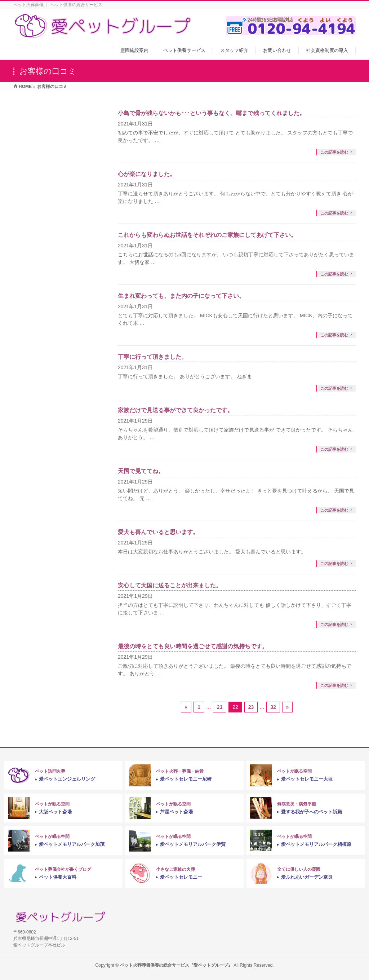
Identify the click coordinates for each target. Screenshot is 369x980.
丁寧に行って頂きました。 (152, 357)
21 (220, 707)
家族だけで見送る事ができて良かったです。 (175, 410)
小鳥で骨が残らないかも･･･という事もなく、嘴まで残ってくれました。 (212, 113)
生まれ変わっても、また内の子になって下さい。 (181, 296)
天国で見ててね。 (141, 471)
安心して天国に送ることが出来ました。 (170, 585)
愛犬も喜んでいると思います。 (158, 532)
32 (273, 707)
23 (251, 707)
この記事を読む (334, 152)
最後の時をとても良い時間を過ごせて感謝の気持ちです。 (193, 646)
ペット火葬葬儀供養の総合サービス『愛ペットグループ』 (176, 965)
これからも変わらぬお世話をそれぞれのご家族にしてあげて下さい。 (207, 235)
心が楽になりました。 (147, 174)
